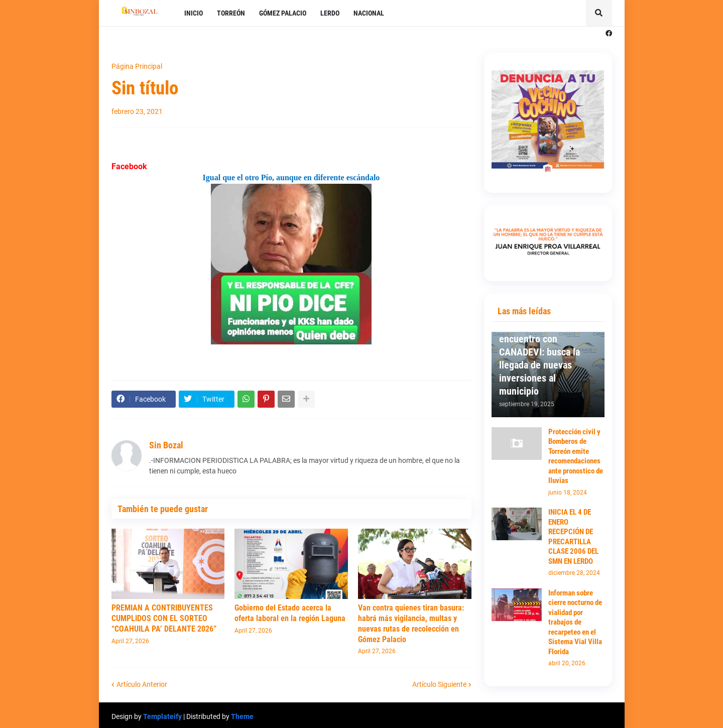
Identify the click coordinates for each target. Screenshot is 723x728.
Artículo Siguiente (439, 684)
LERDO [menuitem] (330, 13)
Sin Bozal (166, 445)
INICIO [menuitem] (194, 13)
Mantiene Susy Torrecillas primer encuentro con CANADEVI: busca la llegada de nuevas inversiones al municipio (539, 352)
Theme (242, 716)
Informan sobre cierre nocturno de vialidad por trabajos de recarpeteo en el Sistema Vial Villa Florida (575, 622)
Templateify (162, 716)
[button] (599, 13)
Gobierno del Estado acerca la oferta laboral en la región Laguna (290, 613)
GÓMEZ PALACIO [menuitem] (283, 13)
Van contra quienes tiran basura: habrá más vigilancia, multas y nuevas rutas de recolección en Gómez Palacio (411, 623)
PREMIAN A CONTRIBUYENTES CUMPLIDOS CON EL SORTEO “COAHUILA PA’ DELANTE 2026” (164, 618)
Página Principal (137, 66)
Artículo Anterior (142, 684)
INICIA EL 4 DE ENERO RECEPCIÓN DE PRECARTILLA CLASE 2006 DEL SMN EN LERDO (573, 537)
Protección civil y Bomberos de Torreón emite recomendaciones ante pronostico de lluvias (576, 456)
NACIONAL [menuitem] (369, 13)
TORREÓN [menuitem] (231, 13)
